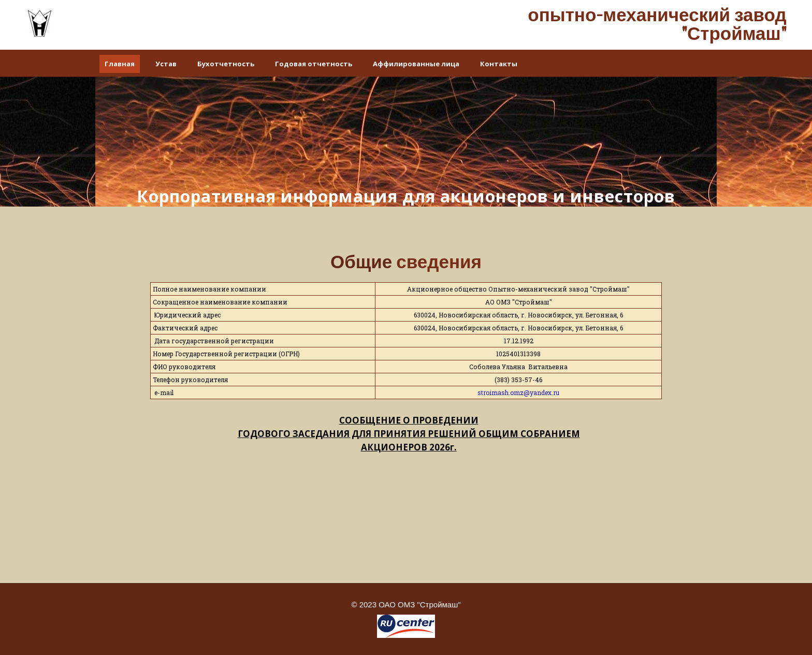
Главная (120, 64)
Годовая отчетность (314, 64)
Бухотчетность (226, 64)
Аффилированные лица (416, 64)
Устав (166, 64)
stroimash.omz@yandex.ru (518, 392)
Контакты (499, 64)
